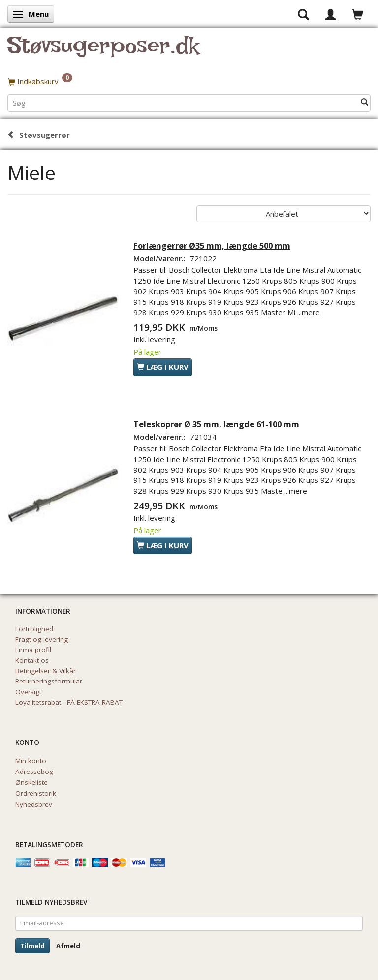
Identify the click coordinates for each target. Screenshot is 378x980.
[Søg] (364, 103)
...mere (309, 312)
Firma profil (33, 650)
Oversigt (28, 692)
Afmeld (68, 946)
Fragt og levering (42, 639)
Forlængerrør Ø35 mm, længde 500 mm (212, 246)
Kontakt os (32, 660)
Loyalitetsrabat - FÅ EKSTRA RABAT (69, 702)
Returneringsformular (49, 681)
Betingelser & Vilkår (46, 671)
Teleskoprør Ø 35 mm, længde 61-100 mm (216, 424)
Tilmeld (32, 946)
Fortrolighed (34, 629)
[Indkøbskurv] (189, 81)
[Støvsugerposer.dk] (103, 51)
